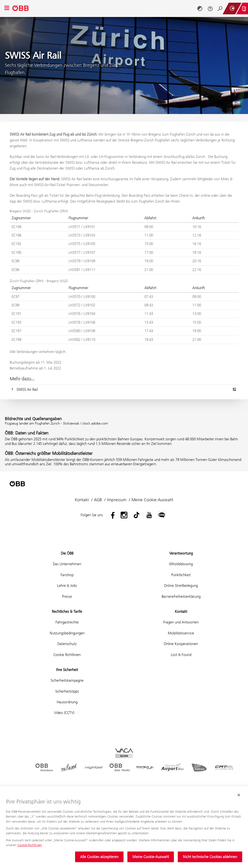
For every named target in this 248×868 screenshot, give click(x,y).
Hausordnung (67, 702)
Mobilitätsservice (181, 633)
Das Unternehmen (67, 564)
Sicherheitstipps (67, 691)
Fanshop (67, 575)
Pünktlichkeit (181, 575)
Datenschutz (67, 644)
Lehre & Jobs (67, 585)
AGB (98, 500)
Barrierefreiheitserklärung (181, 596)
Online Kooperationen (181, 644)
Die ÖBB (67, 553)
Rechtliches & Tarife (67, 611)
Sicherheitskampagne (67, 680)
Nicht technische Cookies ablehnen (210, 857)
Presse (67, 596)
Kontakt (82, 500)
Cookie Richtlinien (67, 655)
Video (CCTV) (67, 713)
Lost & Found (181, 655)
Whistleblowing (181, 564)
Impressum (117, 500)
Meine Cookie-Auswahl (151, 857)
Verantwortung (181, 553)
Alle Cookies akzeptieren (99, 857)
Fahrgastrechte (67, 622)
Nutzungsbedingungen (67, 633)
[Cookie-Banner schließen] (239, 795)
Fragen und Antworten (181, 622)
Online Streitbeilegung (181, 585)
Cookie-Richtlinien (30, 845)
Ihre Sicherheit (67, 670)
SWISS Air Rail (127, 389)
